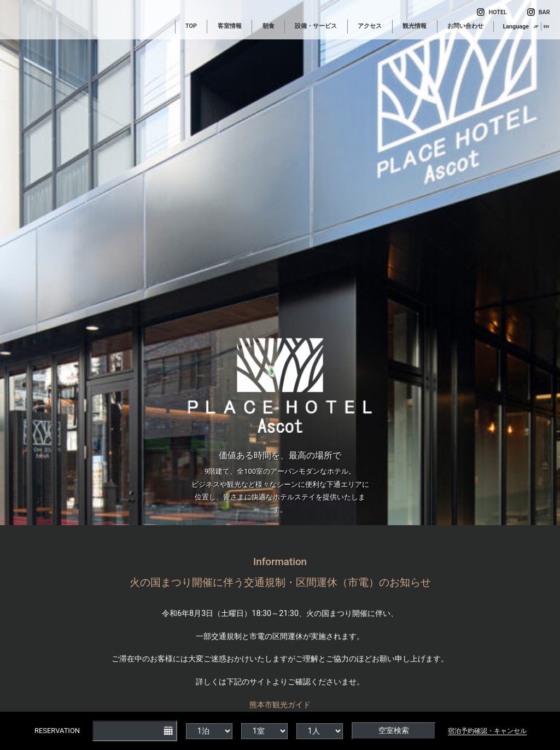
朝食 (269, 26)
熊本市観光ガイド (280, 705)
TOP (191, 26)
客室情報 (230, 26)
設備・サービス (316, 26)
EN (546, 26)
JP (536, 26)
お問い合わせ (465, 26)
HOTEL (492, 12)
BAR (539, 12)
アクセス (370, 26)
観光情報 (415, 26)
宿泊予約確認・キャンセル (487, 731)
